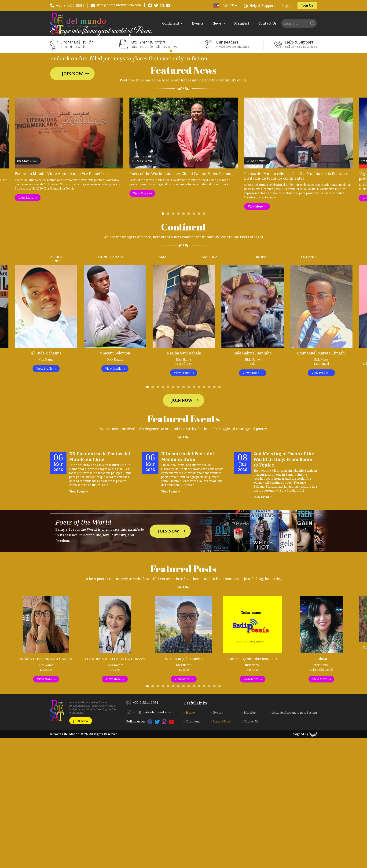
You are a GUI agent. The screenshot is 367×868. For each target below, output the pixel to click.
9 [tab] (205, 345)
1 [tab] (164, 345)
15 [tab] (220, 518)
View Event (79, 622)
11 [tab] (200, 518)
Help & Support (262, 5)
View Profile (44, 499)
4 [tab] (179, 345)
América (210, 387)
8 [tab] (200, 345)
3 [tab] (174, 345)
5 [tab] (184, 345)
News (217, 23)
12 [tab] (205, 518)
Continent (171, 23)
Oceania (309, 387)
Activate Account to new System (295, 842)
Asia (163, 387)
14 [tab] (215, 518)
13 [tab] (210, 518)
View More (26, 328)
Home (190, 842)
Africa (56, 387)
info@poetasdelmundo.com (119, 5)
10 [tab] (195, 518)
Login (286, 5)
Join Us (307, 5)
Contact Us (268, 23)
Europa (259, 387)
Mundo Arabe (111, 387)
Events (198, 23)
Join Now (72, 139)
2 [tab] (169, 345)
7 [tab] (195, 345)
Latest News (222, 851)
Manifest (242, 23)
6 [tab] (190, 345)
